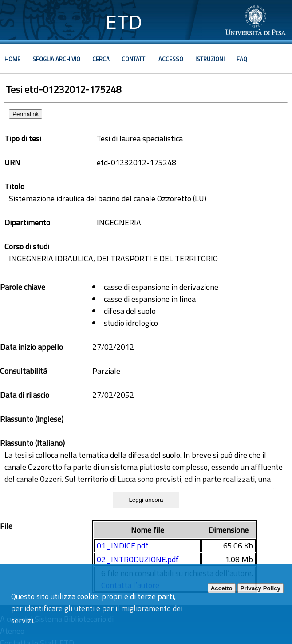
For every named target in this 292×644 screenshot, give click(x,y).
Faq (242, 59)
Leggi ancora (146, 500)
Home (12, 59)
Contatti (134, 59)
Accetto (222, 588)
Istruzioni (210, 59)
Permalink (26, 114)
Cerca (101, 59)
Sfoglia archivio (56, 59)
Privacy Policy (260, 588)
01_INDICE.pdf (122, 546)
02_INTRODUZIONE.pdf (138, 559)
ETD (124, 22)
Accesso (171, 59)
